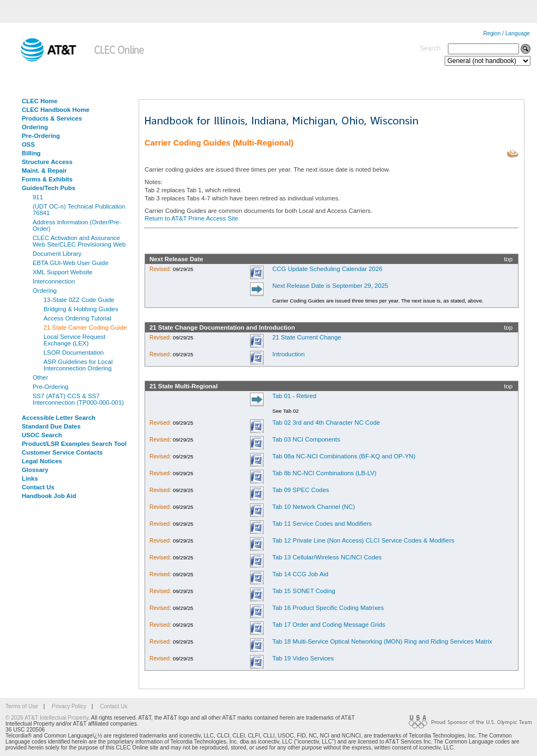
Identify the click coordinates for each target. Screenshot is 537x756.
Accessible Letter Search (59, 418)
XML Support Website (63, 272)
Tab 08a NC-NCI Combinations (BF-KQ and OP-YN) (344, 456)
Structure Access (47, 162)
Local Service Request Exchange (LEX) (74, 340)
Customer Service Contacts (62, 452)
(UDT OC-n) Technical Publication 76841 (79, 210)
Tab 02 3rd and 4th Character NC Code (326, 423)
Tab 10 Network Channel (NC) (314, 507)
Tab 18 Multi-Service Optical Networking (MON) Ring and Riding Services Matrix (382, 641)
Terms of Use (22, 706)
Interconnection (54, 281)
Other (40, 377)
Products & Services (52, 118)
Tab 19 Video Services (303, 658)
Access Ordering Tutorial (77, 318)
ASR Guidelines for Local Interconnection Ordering (78, 365)
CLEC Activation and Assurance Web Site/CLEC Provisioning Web (79, 241)
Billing (31, 153)
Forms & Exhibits (47, 179)
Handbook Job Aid (49, 496)
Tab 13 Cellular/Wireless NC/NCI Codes (327, 557)
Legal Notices (42, 461)
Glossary (35, 470)
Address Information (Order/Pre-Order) (77, 225)
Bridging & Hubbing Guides (81, 309)
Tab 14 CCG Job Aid (300, 574)
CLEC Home (40, 101)
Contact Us (38, 487)
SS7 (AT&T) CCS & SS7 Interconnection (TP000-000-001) (78, 399)
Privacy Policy (69, 706)
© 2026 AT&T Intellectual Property (47, 718)
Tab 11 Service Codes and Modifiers (322, 524)
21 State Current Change (307, 337)
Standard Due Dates (51, 426)
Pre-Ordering (41, 136)
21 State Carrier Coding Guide (85, 327)
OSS (28, 144)
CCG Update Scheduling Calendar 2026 (327, 269)
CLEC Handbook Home (56, 110)
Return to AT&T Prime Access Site (191, 218)
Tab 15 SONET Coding (304, 591)
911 (38, 197)
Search (430, 48)
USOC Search (42, 435)
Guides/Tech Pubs (49, 188)
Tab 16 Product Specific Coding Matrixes (328, 608)
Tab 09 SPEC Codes (301, 490)
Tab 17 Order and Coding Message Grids (329, 625)
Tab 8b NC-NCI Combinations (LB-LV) (324, 473)
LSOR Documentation (74, 352)
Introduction (289, 354)
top (508, 259)
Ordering (35, 127)
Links (30, 478)
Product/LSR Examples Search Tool (74, 444)
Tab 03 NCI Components (306, 439)
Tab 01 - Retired (294, 396)
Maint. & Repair (44, 171)
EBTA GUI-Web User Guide (70, 263)
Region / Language (507, 33)
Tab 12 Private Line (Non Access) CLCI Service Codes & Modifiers (363, 540)
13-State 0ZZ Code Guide (79, 300)
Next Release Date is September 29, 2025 (330, 286)
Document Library (57, 254)
